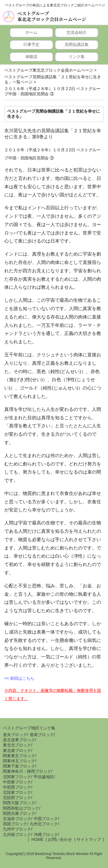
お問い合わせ (60, 839)
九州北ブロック (44, 824)
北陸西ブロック (17, 798)
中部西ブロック (17, 787)
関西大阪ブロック (19, 803)
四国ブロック (15, 824)
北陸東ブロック (17, 792)
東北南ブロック (17, 750)
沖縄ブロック (46, 835)
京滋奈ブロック (17, 819)
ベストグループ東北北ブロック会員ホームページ (52, 16)
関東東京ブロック (19, 756)
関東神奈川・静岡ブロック (27, 771)
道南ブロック (42, 735)
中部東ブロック (17, 782)
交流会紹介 (77, 32)
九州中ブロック (17, 829)
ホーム (31, 32)
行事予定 (31, 44)
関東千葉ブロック (19, 766)
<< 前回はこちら (19, 678)
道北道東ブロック (19, 740)
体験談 (31, 57)
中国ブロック (46, 819)
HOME (37, 839)
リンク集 (77, 57)
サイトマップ (89, 839)
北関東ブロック (17, 777)
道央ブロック (15, 735)
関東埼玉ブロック (19, 761)
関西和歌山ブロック (21, 808)
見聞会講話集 (77, 44)
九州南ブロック (17, 835)
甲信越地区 (44, 777)
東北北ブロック (17, 745)
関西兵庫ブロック (19, 813)
